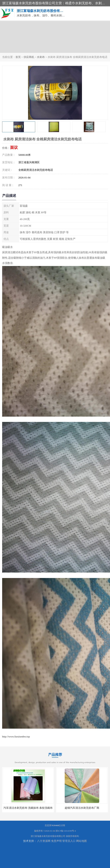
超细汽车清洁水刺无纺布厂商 (82, 808)
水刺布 (41, 57)
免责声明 (56, 841)
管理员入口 (69, 841)
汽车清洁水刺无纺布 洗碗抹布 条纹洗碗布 (28, 808)
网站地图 (81, 841)
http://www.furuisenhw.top (16, 736)
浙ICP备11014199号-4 (66, 831)
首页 (18, 57)
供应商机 (29, 57)
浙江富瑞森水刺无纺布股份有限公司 (48, 836)
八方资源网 (44, 841)
